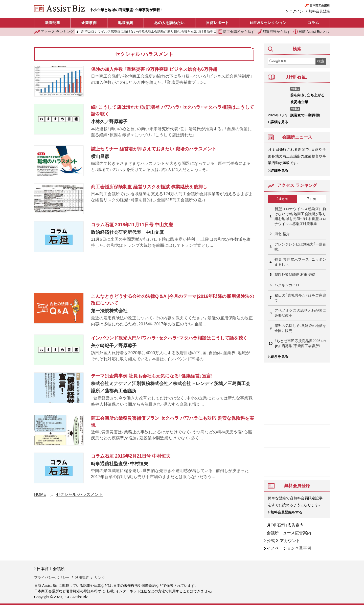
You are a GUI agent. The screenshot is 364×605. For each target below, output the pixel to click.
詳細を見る (279, 122)
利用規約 (82, 577)
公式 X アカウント (283, 541)
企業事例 (89, 23)
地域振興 (125, 23)
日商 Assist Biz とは (312, 32)
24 (282, 199)
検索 (321, 61)
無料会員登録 (319, 11)
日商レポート (217, 23)
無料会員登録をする (286, 512)
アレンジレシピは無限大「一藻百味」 (300, 247)
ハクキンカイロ (287, 285)
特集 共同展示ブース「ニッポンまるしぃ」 (300, 262)
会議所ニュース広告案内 (289, 533)
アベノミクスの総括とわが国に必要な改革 (300, 313)
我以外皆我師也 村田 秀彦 (295, 275)
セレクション (268, 23)
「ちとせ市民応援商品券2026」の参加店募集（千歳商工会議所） (300, 343)
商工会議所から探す (237, 32)
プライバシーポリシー (52, 577)
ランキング (54, 32)
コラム (313, 23)
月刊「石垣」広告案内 (285, 525)
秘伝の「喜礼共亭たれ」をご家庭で (300, 298)
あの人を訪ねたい (169, 23)
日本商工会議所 (51, 569)
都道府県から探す (274, 32)
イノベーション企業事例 (289, 548)
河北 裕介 (282, 234)
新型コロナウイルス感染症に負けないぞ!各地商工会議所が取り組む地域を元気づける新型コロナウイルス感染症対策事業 (170, 32)
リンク (100, 577)
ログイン (296, 11)
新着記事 (53, 23)
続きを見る (279, 356)
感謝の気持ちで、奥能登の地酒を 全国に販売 (300, 328)
